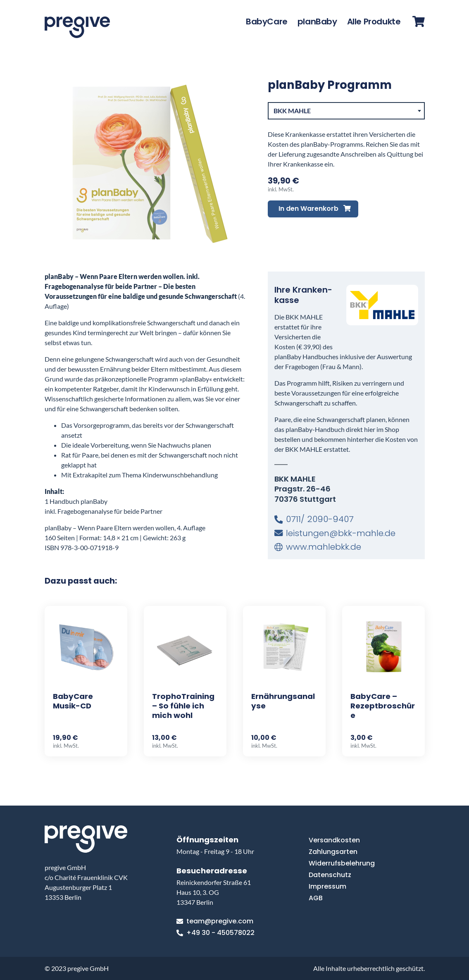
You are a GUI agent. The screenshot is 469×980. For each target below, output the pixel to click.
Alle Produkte (374, 21)
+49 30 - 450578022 (215, 933)
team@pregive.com (215, 921)
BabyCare (267, 21)
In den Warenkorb (315, 209)
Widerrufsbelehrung (342, 863)
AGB (316, 898)
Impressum (327, 886)
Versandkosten (334, 840)
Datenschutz (330, 875)
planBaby (317, 21)
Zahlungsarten (333, 852)
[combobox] (346, 111)
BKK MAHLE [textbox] (292, 111)
